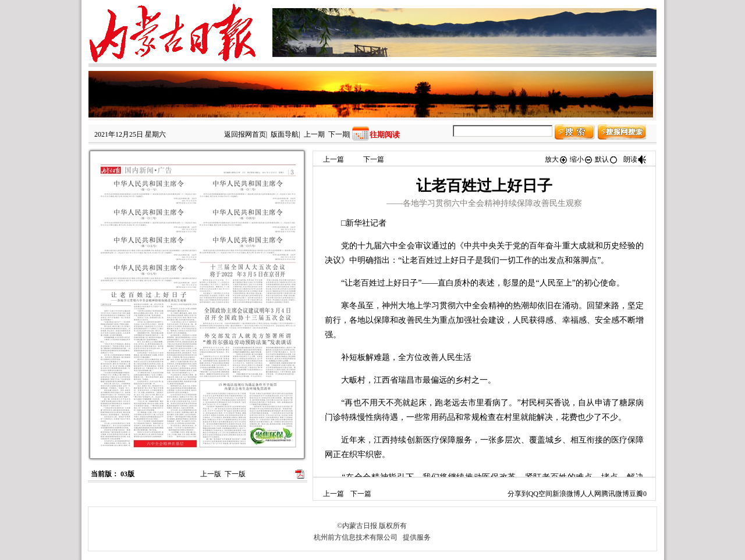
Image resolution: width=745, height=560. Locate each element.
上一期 (314, 134)
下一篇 (374, 159)
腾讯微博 (615, 494)
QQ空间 (540, 494)
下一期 (339, 134)
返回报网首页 (245, 134)
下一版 (235, 474)
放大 (556, 159)
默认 (606, 159)
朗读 (635, 159)
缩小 (581, 159)
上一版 (211, 474)
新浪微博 (566, 494)
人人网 (591, 494)
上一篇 (334, 159)
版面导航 (285, 134)
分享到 (518, 494)
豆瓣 (636, 494)
